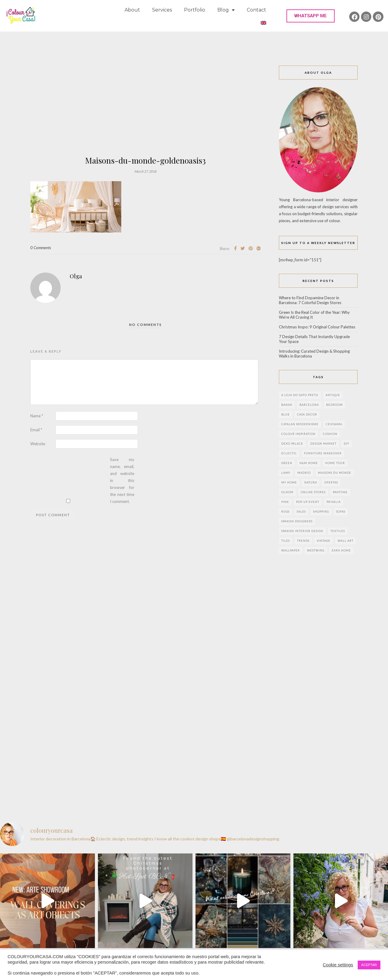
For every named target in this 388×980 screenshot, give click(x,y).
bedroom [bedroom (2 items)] (334, 405)
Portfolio (195, 10)
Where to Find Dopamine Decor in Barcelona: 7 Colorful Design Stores (310, 300)
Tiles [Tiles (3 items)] (286, 541)
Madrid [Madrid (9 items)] (304, 473)
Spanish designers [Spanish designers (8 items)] (297, 521)
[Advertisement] (145, 111)
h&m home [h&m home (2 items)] (309, 463)
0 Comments (41, 248)
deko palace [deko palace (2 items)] (292, 444)
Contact (256, 10)
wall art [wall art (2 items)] (346, 541)
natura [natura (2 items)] (311, 482)
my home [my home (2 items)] (289, 482)
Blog (226, 10)
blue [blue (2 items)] (286, 414)
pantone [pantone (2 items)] (340, 492)
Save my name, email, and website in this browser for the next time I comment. (122, 480)
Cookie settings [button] (338, 965)
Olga (76, 276)
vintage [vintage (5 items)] (324, 541)
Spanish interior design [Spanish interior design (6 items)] (302, 531)
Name (37, 416)
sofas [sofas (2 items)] (341, 512)
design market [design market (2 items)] (323, 444)
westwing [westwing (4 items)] (316, 550)
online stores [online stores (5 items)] (313, 492)
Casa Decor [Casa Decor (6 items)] (307, 414)
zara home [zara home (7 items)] (341, 550)
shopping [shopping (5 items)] (321, 512)
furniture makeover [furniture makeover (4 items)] (323, 453)
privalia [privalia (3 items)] (334, 502)
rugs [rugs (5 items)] (285, 512)
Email (36, 430)
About (132, 10)
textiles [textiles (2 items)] (338, 531)
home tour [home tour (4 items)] (335, 463)
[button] (311, 16)
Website (38, 444)
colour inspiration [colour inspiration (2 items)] (298, 434)
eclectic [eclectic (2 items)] (289, 453)
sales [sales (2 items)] (301, 512)
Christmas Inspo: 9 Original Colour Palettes (317, 327)
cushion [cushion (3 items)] (330, 434)
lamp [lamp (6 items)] (286, 473)
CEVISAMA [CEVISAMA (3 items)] (334, 424)
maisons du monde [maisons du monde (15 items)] (335, 473)
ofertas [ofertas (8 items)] (331, 482)
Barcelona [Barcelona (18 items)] (309, 405)
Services (162, 10)
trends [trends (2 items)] (303, 541)
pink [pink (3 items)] (285, 502)
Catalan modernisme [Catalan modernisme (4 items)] (300, 424)
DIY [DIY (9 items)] (346, 444)
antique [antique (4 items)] (333, 395)
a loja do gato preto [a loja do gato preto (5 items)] (300, 395)
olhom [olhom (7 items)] (287, 492)
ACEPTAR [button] (369, 965)
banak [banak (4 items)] (287, 405)
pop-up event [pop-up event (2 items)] (308, 502)
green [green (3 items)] (287, 463)
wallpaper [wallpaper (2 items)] (291, 550)
